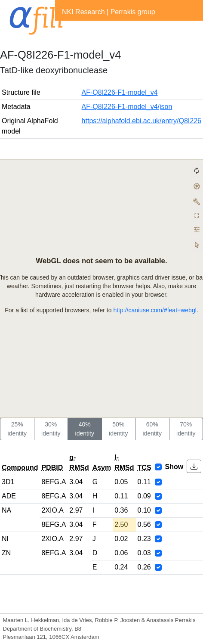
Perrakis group (133, 12)
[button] (194, 466)
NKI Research (83, 12)
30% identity (51, 429)
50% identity (118, 429)
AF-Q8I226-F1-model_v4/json (127, 107)
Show (174, 467)
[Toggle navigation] (67, 29)
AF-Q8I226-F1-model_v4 (120, 92)
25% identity (17, 429)
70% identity (186, 429)
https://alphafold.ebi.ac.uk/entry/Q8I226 (141, 121)
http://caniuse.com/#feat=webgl (155, 310)
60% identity (152, 429)
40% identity (85, 429)
